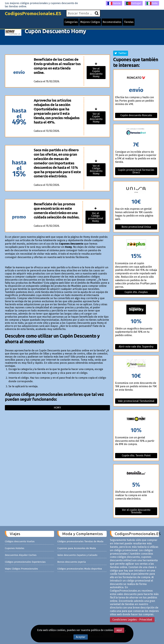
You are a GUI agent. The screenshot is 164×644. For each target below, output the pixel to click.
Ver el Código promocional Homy (96, 217)
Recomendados (112, 22)
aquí (119, 630)
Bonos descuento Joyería (72, 562)
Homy (57, 408)
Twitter (121, 53)
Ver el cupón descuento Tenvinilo (136, 511)
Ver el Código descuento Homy (96, 170)
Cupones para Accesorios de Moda (77, 548)
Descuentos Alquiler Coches (21, 555)
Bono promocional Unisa (136, 227)
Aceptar (81, 637)
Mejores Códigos (90, 22)
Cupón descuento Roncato (136, 115)
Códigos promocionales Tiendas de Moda (80, 541)
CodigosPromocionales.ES (33, 13)
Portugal (134, 3)
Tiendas (129, 22)
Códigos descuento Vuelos (20, 541)
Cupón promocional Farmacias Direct (136, 171)
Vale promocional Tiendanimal (136, 401)
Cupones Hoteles (15, 548)
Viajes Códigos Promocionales (21, 569)
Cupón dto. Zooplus (136, 292)
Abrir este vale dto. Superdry (136, 347)
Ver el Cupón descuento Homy (96, 72)
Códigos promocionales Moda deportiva (80, 569)
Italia (152, 3)
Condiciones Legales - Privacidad (132, 620)
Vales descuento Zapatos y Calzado (77, 555)
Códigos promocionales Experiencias (25, 562)
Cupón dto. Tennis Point (136, 455)
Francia (114, 3)
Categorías (71, 22)
